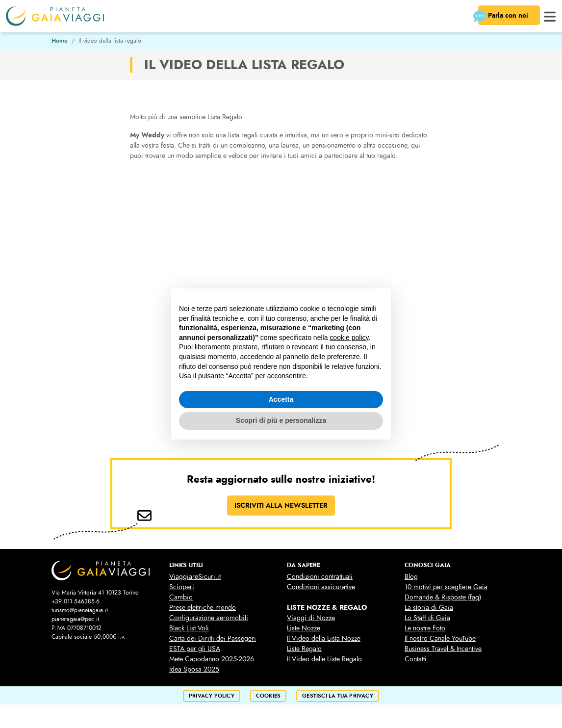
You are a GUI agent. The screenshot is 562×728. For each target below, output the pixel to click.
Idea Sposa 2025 (194, 669)
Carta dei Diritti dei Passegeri (213, 638)
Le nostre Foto (425, 628)
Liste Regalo (304, 649)
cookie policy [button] (349, 338)
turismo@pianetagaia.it (80, 610)
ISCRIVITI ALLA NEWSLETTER (281, 505)
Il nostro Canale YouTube (440, 638)
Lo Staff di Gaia (427, 618)
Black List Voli (189, 628)
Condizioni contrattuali (320, 577)
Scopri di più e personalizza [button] (281, 420)
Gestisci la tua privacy (338, 696)
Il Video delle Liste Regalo (324, 659)
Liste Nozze (304, 628)
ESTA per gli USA (195, 649)
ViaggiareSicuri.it (195, 577)
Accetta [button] (281, 399)
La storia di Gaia (429, 608)
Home (60, 41)
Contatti (416, 659)
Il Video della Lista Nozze (324, 638)
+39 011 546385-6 (76, 601)
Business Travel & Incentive (443, 649)
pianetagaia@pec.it (75, 619)
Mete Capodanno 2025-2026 (212, 659)
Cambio (181, 597)
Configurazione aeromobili (209, 618)
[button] (550, 15)
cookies (268, 696)
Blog (411, 577)
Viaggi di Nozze (311, 618)
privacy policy (212, 696)
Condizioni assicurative (321, 587)
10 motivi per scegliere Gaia (446, 587)
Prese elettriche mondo (203, 608)
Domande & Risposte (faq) (443, 597)
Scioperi (182, 587)
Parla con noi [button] (504, 16)
